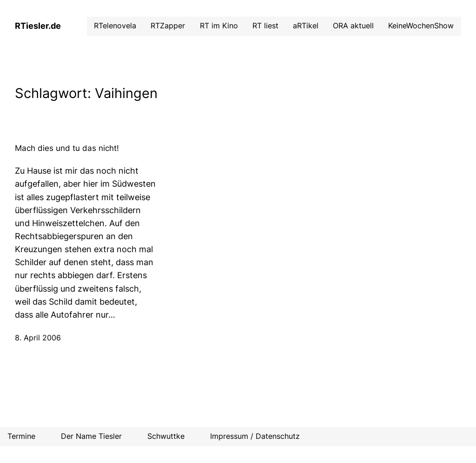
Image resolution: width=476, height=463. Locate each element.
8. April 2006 (38, 338)
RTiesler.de (38, 26)
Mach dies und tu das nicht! (67, 148)
